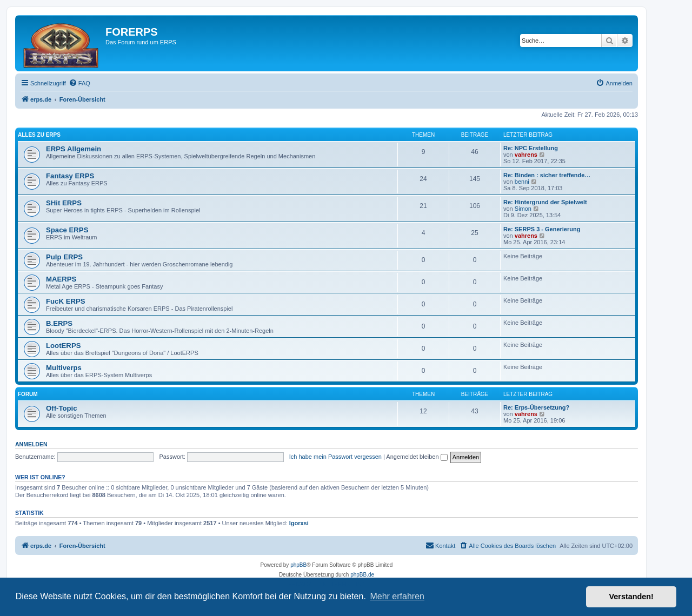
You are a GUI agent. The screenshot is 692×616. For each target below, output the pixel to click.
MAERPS (61, 279)
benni (522, 182)
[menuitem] (79, 83)
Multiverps (64, 368)
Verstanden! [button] (631, 597)
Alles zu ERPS (39, 135)
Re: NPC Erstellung (531, 148)
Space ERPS (67, 230)
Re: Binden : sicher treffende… (547, 175)
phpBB (298, 565)
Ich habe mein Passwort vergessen (335, 457)
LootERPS (63, 346)
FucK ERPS (66, 301)
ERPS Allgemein (74, 149)
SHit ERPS (64, 203)
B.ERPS (59, 323)
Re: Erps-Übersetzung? (536, 407)
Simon (523, 209)
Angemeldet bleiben (417, 457)
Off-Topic (62, 408)
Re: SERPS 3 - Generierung (542, 229)
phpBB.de (362, 575)
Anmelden (31, 444)
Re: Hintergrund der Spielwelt (545, 202)
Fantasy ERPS (70, 176)
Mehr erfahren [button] (397, 596)
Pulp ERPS (64, 257)
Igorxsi (299, 523)
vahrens (526, 155)
